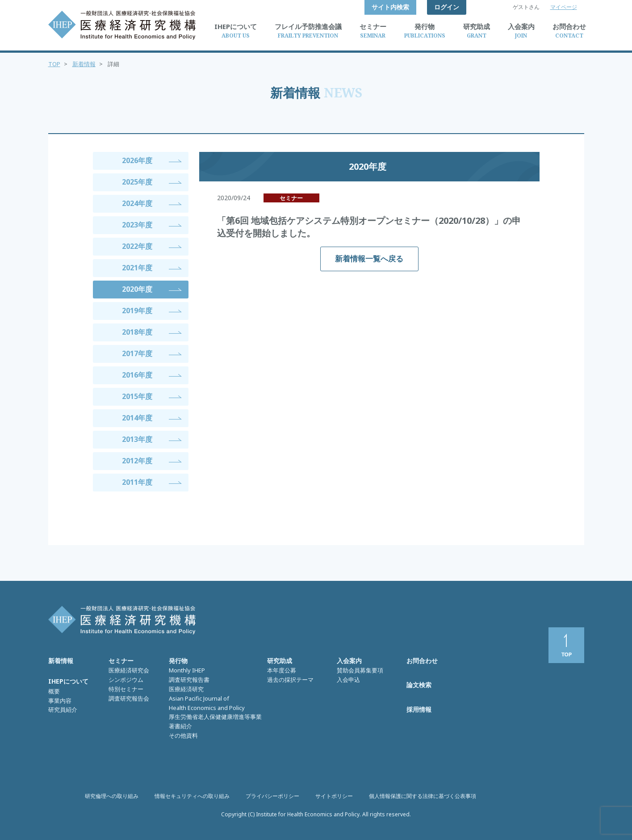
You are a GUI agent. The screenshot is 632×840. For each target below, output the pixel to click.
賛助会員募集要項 (360, 670)
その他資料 (183, 735)
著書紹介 (180, 726)
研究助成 (280, 661)
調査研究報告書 (189, 680)
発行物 (178, 661)
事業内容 (60, 701)
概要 (54, 691)
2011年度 (137, 482)
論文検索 (419, 685)
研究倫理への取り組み (112, 796)
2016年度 (137, 375)
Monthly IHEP (187, 670)
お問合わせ (422, 661)
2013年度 (137, 439)
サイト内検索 (390, 7)
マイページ (564, 7)
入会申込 (348, 680)
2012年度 (137, 461)
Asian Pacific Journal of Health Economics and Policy (207, 703)
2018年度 (137, 332)
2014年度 (137, 418)
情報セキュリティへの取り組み (192, 796)
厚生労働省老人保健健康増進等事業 (215, 717)
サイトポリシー (334, 796)
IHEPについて (68, 681)
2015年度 (137, 396)
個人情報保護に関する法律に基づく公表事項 (423, 796)
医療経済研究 (186, 689)
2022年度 (137, 246)
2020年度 (137, 289)
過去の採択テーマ (290, 680)
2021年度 (137, 268)
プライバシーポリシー (272, 796)
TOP (54, 64)
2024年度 (137, 203)
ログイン (447, 7)
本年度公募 (282, 670)
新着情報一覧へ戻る (369, 258)
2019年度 (137, 311)
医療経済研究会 (129, 670)
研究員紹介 (63, 710)
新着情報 (84, 64)
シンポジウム (126, 680)
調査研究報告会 (129, 698)
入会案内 (349, 661)
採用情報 (419, 709)
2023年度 (137, 225)
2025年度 (137, 182)
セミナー (121, 661)
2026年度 (137, 160)
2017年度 (137, 353)
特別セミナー (126, 689)
